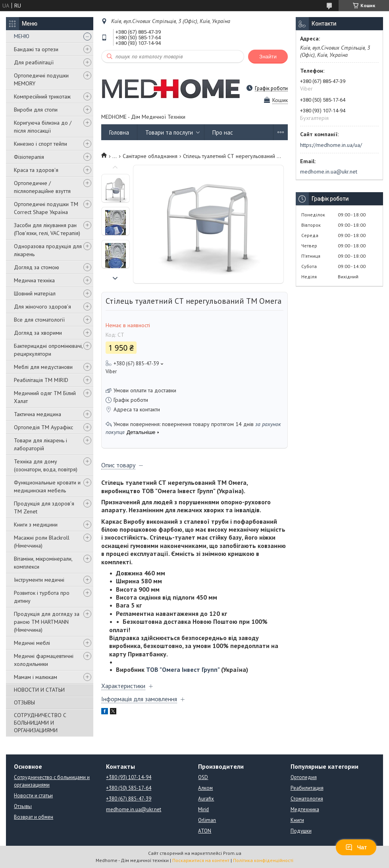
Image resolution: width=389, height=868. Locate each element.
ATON (205, 831)
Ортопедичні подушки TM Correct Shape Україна (46, 208)
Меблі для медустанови (43, 367)
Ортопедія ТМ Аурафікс (43, 427)
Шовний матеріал (35, 293)
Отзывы (23, 806)
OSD (203, 777)
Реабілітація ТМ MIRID (41, 380)
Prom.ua (232, 853)
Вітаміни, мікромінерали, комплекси (43, 563)
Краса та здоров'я (36, 170)
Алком (205, 788)
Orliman (207, 820)
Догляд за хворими (38, 333)
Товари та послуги (169, 132)
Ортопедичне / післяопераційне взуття (42, 187)
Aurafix (206, 799)
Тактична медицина (38, 414)
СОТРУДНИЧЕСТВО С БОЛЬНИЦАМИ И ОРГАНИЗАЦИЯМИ (40, 723)
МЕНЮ (22, 36)
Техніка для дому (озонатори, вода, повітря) (46, 465)
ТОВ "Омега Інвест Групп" (183, 669)
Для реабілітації (34, 62)
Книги (297, 820)
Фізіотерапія (29, 157)
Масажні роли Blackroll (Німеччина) (42, 542)
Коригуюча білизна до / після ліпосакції (43, 127)
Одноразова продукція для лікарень (48, 250)
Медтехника (305, 809)
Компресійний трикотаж (42, 96)
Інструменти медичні (39, 580)
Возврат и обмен (34, 817)
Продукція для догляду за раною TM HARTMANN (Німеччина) (47, 622)
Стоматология (307, 799)
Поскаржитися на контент (201, 860)
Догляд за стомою (37, 267)
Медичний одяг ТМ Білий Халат (45, 397)
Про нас (223, 132)
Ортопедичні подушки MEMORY (41, 79)
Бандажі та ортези (36, 49)
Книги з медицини (36, 525)
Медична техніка (34, 280)
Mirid (203, 809)
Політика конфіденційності (263, 860)
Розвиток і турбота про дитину (42, 597)
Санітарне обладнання (150, 156)
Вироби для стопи (36, 110)
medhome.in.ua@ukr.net (329, 172)
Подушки (301, 831)
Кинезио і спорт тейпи (40, 144)
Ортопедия (304, 777)
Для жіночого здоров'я (42, 307)
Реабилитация (307, 788)
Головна (119, 132)
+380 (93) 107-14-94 (129, 777)
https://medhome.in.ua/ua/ (331, 145)
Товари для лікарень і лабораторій (40, 444)
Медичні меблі (32, 643)
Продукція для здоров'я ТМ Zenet (44, 507)
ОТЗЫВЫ (24, 702)
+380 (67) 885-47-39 (129, 799)
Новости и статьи (33, 796)
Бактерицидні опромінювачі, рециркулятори (48, 350)
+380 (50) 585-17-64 (129, 788)
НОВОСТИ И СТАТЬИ (39, 690)
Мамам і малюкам (36, 677)
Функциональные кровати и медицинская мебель (47, 486)
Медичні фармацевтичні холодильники (44, 660)
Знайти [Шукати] (268, 57)
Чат (356, 847)
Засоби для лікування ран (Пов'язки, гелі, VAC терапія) (47, 229)
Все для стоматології (39, 320)
